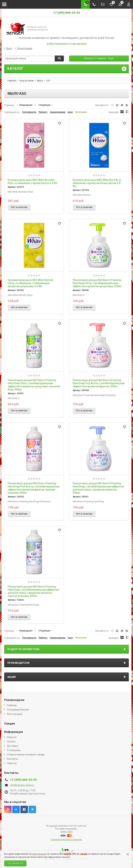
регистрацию (39, 854)
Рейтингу (43, 112)
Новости (12, 737)
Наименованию (58, 112)
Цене (70, 112)
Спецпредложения (18, 710)
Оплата (11, 742)
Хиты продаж (15, 714)
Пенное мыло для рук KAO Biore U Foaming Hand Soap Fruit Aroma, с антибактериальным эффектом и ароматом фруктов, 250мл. (99, 383)
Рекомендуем (14, 700)
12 (112, 105)
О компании (14, 750)
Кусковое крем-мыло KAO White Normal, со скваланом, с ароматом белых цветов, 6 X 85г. (97, 183)
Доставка (13, 746)
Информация (14, 732)
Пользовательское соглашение (66, 840)
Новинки (12, 705)
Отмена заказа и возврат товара (26, 755)
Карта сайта (67, 832)
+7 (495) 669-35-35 (66, 13)
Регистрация (25, 48)
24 (117, 105)
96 (127, 105)
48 (122, 105)
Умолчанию (81, 112)
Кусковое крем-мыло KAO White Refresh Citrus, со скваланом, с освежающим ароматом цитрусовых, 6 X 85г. (31, 283)
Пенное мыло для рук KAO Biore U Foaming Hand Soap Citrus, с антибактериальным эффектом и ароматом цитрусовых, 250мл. (97, 283)
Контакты (12, 759)
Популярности (29, 112)
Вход (9, 48)
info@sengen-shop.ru (22, 785)
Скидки (10, 723)
